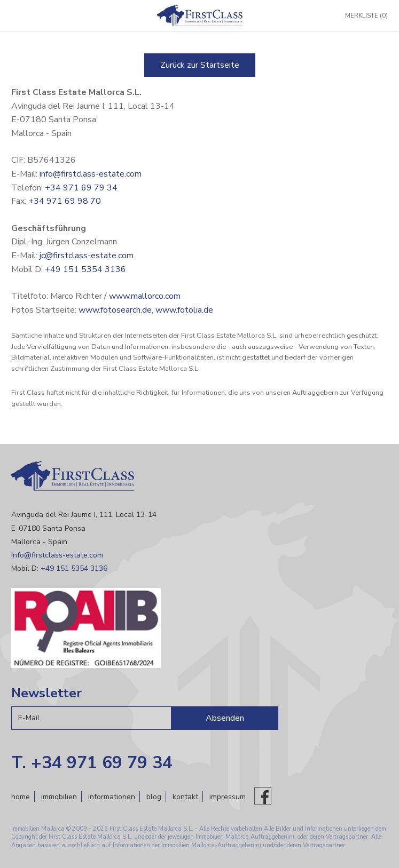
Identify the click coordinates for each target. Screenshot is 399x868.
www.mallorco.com (145, 296)
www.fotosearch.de (115, 310)
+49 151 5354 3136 (85, 269)
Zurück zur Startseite (200, 65)
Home (21, 797)
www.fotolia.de (184, 310)
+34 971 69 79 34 (81, 188)
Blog (154, 797)
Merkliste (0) (366, 15)
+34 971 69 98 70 (65, 201)
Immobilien (59, 797)
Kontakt (185, 797)
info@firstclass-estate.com (91, 174)
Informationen (112, 797)
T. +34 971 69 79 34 (92, 763)
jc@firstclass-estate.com (87, 256)
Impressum (228, 797)
